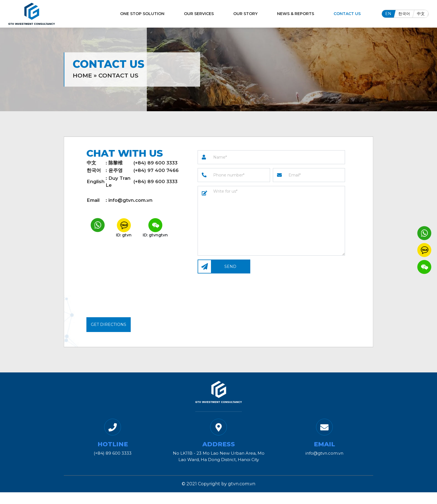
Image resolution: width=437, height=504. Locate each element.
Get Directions (109, 324)
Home (82, 75)
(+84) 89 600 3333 (156, 163)
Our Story (245, 14)
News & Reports (296, 14)
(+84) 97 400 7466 (156, 170)
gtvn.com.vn (242, 484)
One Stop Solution (142, 14)
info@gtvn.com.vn (130, 200)
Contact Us (347, 14)
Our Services (199, 14)
